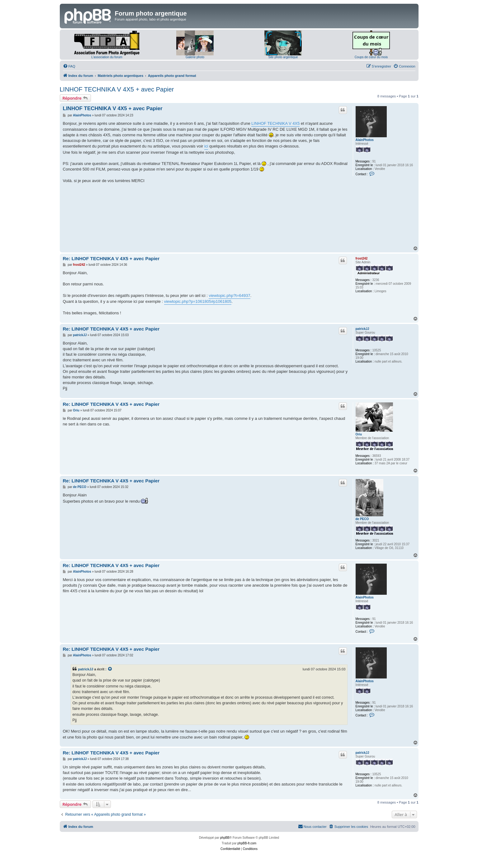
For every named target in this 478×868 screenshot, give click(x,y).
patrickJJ (362, 329)
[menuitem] (69, 66)
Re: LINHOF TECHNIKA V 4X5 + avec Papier (111, 258)
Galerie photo (195, 57)
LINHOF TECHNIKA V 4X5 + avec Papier (117, 89)
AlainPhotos (365, 140)
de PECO (362, 519)
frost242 (362, 258)
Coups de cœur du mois (371, 57)
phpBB (225, 838)
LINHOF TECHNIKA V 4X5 (275, 123)
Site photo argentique (283, 57)
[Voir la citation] (110, 669)
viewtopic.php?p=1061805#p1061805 (198, 301)
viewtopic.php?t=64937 (229, 296)
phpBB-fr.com (247, 843)
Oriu (359, 434)
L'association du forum (107, 57)
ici (206, 146)
